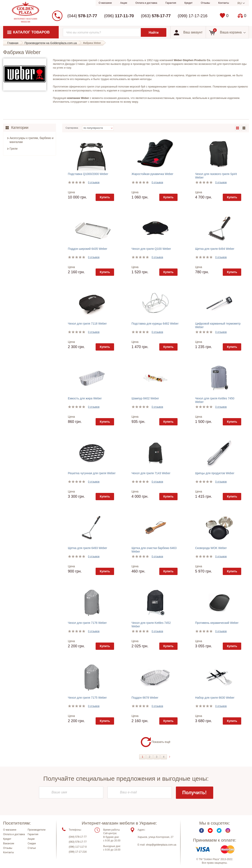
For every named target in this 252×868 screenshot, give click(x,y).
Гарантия (171, 3)
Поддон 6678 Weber (145, 698)
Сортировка (72, 128)
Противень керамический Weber (217, 623)
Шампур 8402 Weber (145, 398)
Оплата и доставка (146, 3)
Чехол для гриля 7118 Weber (87, 324)
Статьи (32, 848)
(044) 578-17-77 (78, 837)
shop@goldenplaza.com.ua (161, 845)
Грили (13, 149)
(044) (82, 16)
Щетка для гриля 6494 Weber (215, 249)
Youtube (210, 831)
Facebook (201, 831)
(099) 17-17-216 (193, 16)
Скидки (32, 844)
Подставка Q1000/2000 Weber (88, 174)
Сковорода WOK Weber (211, 548)
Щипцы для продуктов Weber (215, 473)
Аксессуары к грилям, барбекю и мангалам (32, 140)
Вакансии (9, 844)
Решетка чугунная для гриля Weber (92, 473)
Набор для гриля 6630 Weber (215, 698)
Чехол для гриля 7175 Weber (87, 698)
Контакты (224, 3)
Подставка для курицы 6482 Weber (155, 324)
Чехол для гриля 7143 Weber (151, 473)
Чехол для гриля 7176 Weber (87, 623)
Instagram (228, 831)
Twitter (219, 831)
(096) (119, 16)
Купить (105, 197)
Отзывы (205, 3)
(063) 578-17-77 (78, 842)
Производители (37, 830)
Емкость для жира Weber (85, 398)
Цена (71, 192)
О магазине (105, 3)
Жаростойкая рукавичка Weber (152, 174)
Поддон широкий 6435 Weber (88, 249)
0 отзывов (94, 182)
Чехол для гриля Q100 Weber (151, 249)
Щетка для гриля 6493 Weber (87, 548)
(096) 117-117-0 (78, 847)
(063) (156, 16)
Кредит (188, 3)
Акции (124, 3)
